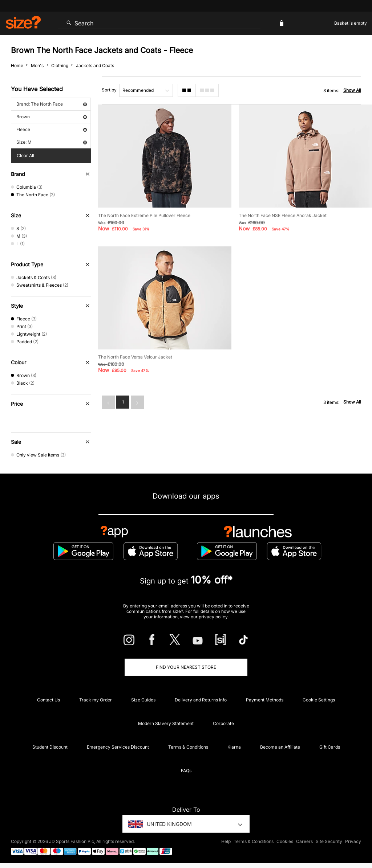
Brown (52, 117)
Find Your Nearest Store (186, 667)
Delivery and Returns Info (201, 700)
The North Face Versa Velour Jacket (135, 357)
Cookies (285, 841)
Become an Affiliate (280, 747)
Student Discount (50, 747)
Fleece (52, 129)
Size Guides (143, 700)
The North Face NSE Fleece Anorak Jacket (283, 215)
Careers (304, 841)
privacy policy (213, 617)
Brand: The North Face (52, 104)
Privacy (353, 841)
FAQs (186, 771)
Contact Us (48, 700)
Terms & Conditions (188, 747)
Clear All (25, 155)
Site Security (329, 841)
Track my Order (96, 700)
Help (226, 841)
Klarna (234, 747)
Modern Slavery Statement (166, 723)
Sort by (109, 90)
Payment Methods (265, 700)
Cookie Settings (319, 700)
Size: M (52, 142)
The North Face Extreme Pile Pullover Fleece (144, 215)
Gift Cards (330, 747)
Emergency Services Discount (118, 747)
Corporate (223, 723)
